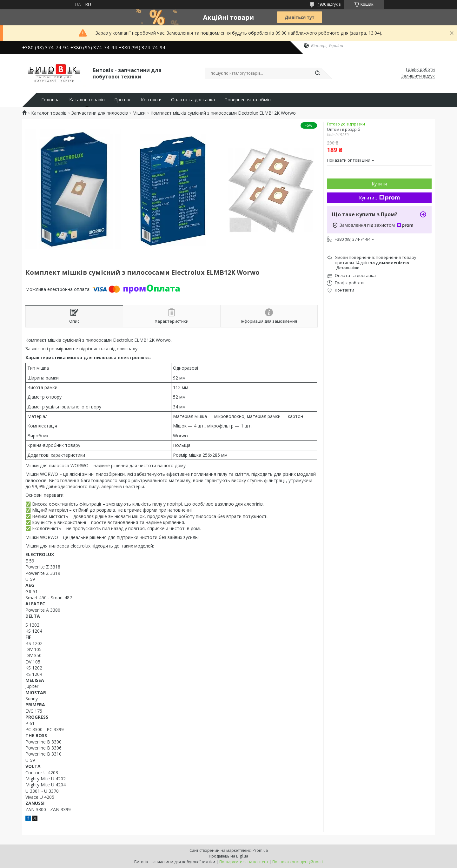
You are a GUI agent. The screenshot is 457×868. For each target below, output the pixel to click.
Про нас (123, 100)
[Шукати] (317, 73)
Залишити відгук (418, 76)
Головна (50, 100)
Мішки (139, 113)
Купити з (379, 198)
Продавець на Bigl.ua (228, 856)
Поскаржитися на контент (244, 862)
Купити (379, 184)
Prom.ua (260, 850)
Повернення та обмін (248, 100)
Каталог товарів (87, 100)
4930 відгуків (329, 4)
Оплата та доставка (193, 100)
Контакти (151, 100)
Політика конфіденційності (298, 862)
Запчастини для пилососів (100, 113)
